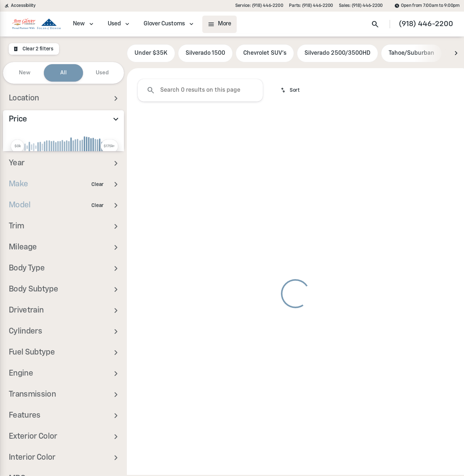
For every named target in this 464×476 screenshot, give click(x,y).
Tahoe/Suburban (411, 54)
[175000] (99, 183)
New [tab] (25, 73)
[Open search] (375, 24)
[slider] (17, 146)
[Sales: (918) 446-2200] (361, 6)
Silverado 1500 (205, 54)
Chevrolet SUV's (265, 54)
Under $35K (151, 54)
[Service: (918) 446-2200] (259, 6)
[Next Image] (456, 54)
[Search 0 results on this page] (200, 91)
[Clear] (98, 233)
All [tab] (63, 73)
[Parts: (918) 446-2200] (311, 6)
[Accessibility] (20, 6)
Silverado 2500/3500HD (337, 54)
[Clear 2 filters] (34, 49)
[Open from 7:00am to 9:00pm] (427, 6)
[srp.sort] (291, 91)
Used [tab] (102, 73)
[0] (23, 183)
